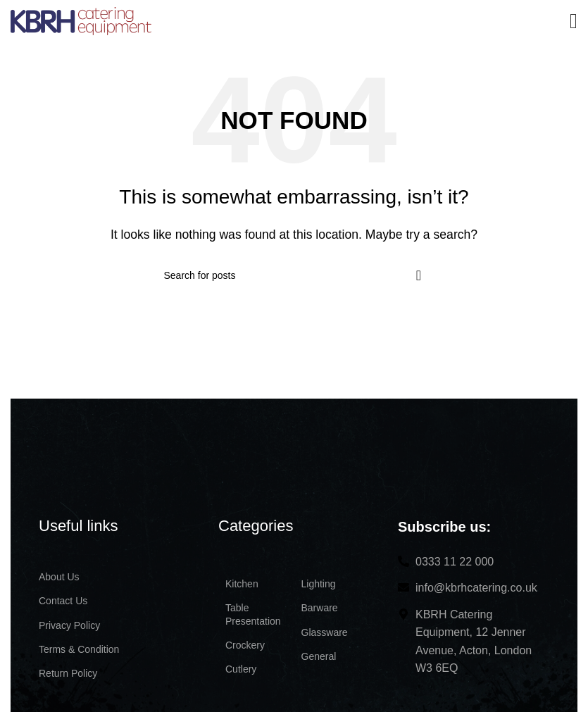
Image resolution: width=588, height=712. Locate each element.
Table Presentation (253, 614)
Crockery (245, 645)
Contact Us (63, 601)
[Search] (294, 275)
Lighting (319, 584)
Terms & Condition (79, 649)
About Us (59, 577)
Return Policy (68, 673)
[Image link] (116, 450)
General (319, 656)
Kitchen (242, 584)
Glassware (325, 632)
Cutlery (241, 669)
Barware (320, 608)
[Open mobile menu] (574, 21)
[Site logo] (81, 20)
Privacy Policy (69, 625)
